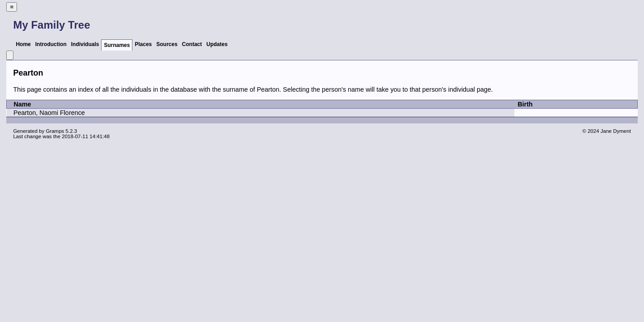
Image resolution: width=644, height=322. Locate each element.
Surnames (117, 45)
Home (23, 44)
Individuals (85, 44)
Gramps (55, 131)
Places (143, 44)
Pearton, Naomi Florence (49, 113)
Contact (192, 44)
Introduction (51, 44)
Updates (217, 44)
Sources (167, 44)
